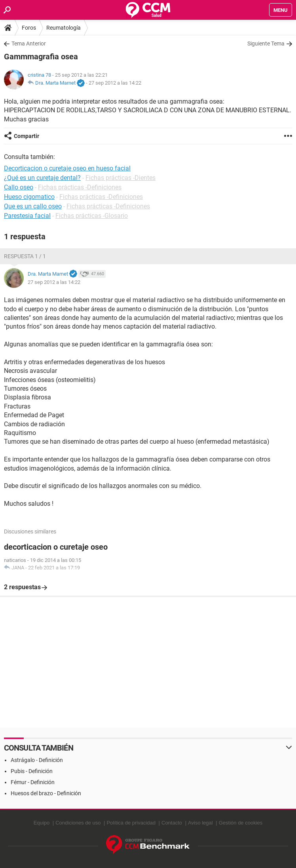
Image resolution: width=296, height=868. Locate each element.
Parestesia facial (27, 216)
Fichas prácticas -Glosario (92, 216)
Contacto (172, 823)
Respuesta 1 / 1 (25, 256)
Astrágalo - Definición (37, 760)
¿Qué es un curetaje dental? (42, 178)
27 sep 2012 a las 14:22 (115, 83)
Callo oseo (19, 187)
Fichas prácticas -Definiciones (80, 187)
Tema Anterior (29, 43)
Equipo (42, 823)
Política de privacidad (131, 823)
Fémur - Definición (33, 782)
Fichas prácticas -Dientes (120, 178)
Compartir (27, 136)
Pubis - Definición (32, 771)
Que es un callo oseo (33, 206)
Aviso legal (200, 823)
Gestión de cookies (241, 823)
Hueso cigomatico (29, 197)
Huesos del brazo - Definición (46, 793)
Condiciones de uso (78, 823)
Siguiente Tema (266, 43)
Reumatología (64, 28)
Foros (29, 28)
